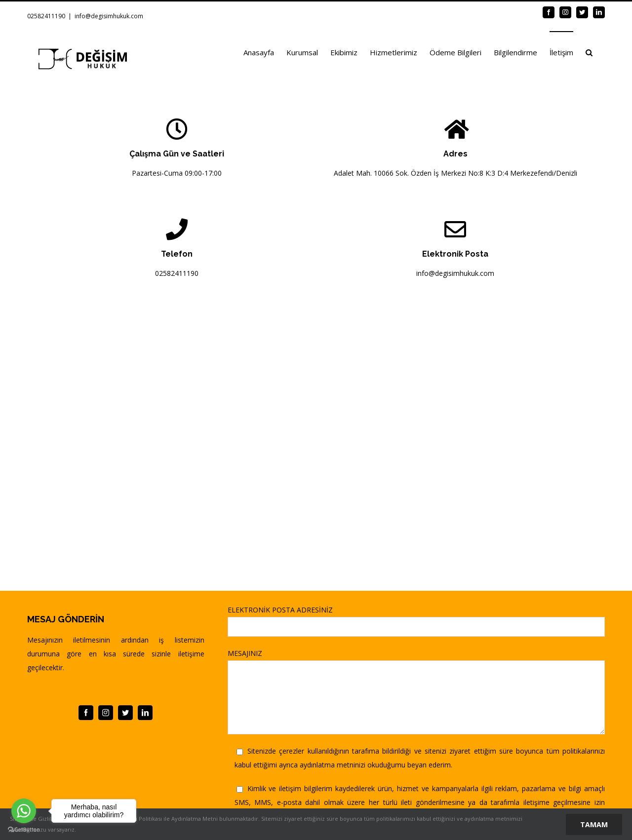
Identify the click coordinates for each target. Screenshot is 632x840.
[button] (589, 52)
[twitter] (125, 713)
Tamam (594, 824)
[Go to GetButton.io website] (24, 830)
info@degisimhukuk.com (109, 16)
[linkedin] (145, 713)
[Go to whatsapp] (24, 811)
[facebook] (86, 713)
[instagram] (106, 713)
